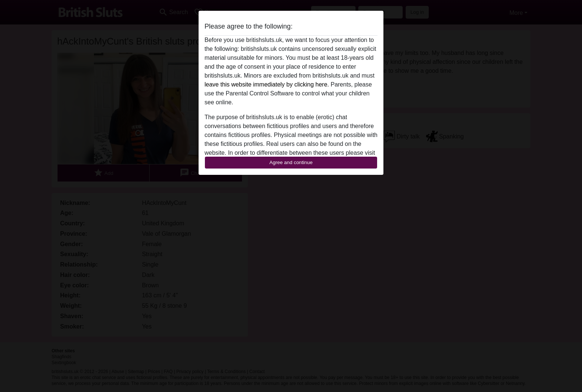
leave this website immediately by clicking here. (267, 84)
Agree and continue (291, 162)
